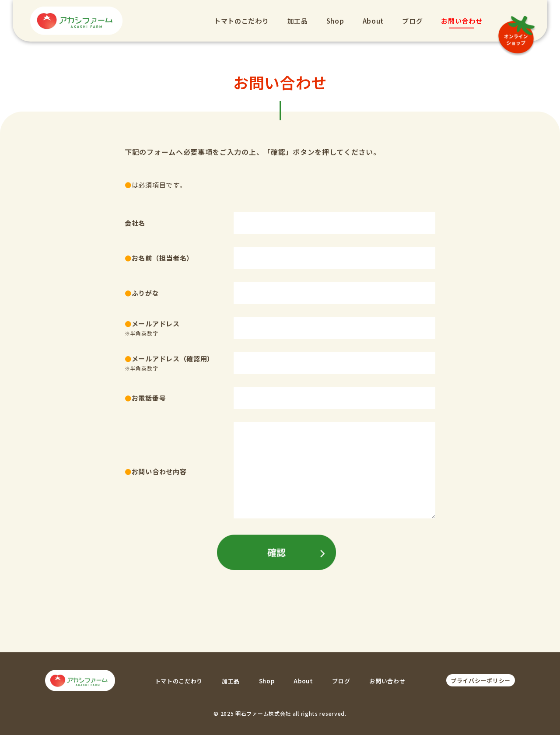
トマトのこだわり (240, 21)
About (372, 21)
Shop (334, 21)
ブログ (411, 21)
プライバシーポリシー (481, 681)
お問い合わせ (460, 21)
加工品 (296, 21)
